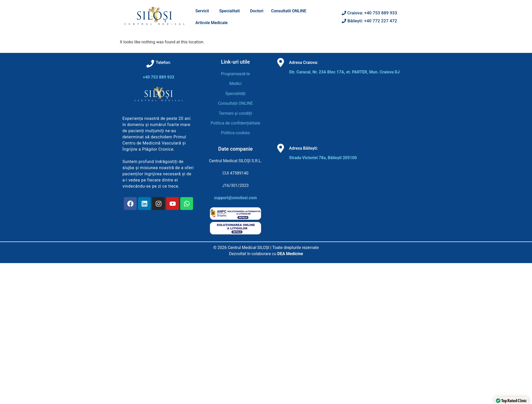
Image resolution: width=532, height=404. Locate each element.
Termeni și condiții (235, 113)
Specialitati (229, 11)
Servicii (202, 11)
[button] (203, 11)
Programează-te (235, 74)
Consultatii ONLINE (289, 11)
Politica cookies (235, 133)
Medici (235, 84)
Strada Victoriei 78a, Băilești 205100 (323, 158)
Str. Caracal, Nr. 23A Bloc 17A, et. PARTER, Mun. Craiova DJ (344, 72)
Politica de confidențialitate (235, 123)
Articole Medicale (212, 23)
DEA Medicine (290, 254)
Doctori (257, 11)
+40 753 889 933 (158, 77)
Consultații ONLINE (235, 103)
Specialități (235, 94)
